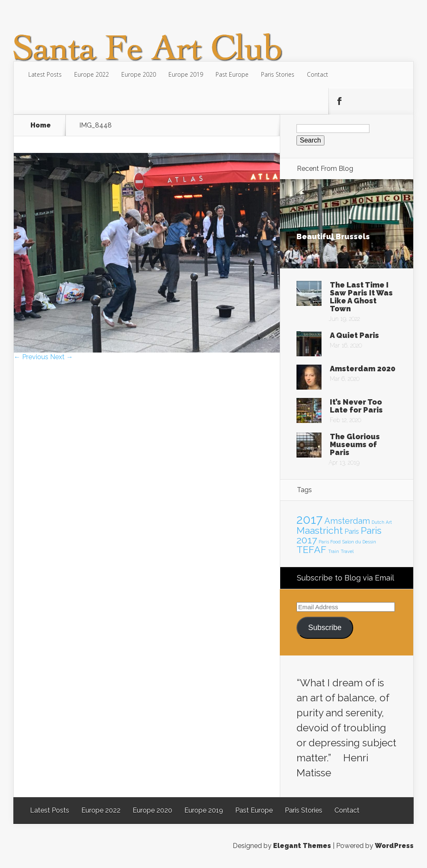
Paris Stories (278, 74)
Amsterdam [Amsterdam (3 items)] (347, 521)
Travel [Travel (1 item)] (347, 551)
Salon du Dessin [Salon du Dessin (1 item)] (359, 542)
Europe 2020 (139, 74)
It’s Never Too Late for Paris (356, 406)
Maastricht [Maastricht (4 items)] (320, 530)
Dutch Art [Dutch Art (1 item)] (382, 522)
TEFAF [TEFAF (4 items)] (311, 549)
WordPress (394, 846)
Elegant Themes (302, 846)
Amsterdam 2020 (363, 369)
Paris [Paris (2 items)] (352, 532)
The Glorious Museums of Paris (355, 444)
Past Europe (232, 74)
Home (41, 125)
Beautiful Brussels (333, 236)
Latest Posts (45, 74)
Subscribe (325, 628)
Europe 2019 (186, 74)
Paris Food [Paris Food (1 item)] (330, 542)
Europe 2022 (92, 74)
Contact (318, 74)
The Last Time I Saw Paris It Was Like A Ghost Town (361, 297)
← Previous (31, 357)
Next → (62, 357)
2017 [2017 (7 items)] (310, 519)
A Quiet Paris (354, 335)
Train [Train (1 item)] (334, 551)
